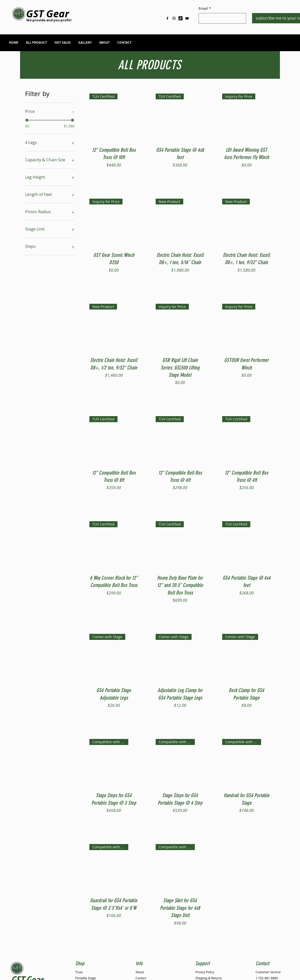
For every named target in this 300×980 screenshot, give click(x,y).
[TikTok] (181, 18)
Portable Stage (86, 978)
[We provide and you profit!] (49, 20)
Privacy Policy (205, 972)
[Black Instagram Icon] (174, 18)
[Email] (221, 18)
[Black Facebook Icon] (167, 18)
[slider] (27, 120)
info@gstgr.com (242, 44)
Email (205, 9)
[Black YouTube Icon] (187, 18)
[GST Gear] (48, 14)
